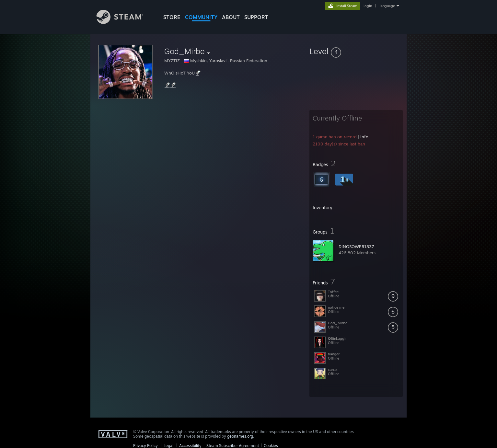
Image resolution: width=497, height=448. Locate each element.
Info (364, 137)
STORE (172, 17)
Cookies (271, 446)
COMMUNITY (201, 17)
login (368, 6)
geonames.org (240, 436)
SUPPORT (256, 17)
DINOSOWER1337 (356, 247)
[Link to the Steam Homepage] (125, 22)
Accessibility (190, 446)
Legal (168, 446)
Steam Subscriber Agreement (233, 446)
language (387, 6)
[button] (356, 51)
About (231, 17)
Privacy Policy (145, 446)
